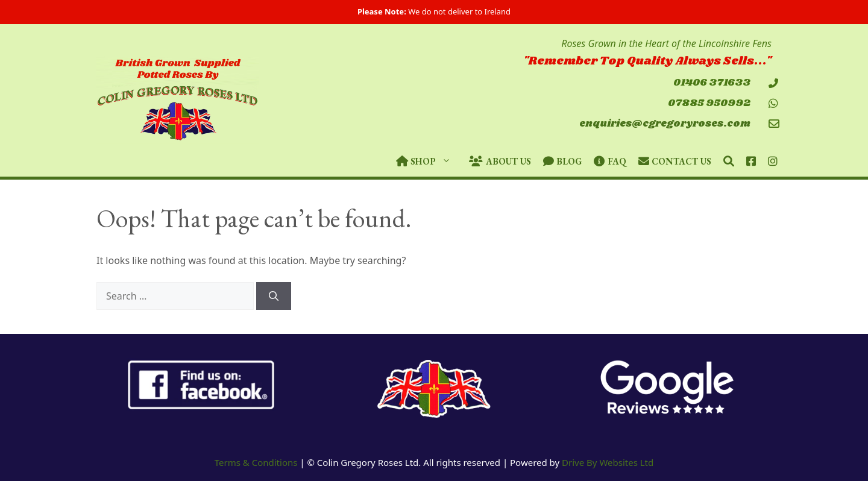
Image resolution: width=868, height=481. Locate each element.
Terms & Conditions (256, 462)
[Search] (274, 296)
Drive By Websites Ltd (608, 462)
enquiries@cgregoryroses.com (665, 124)
